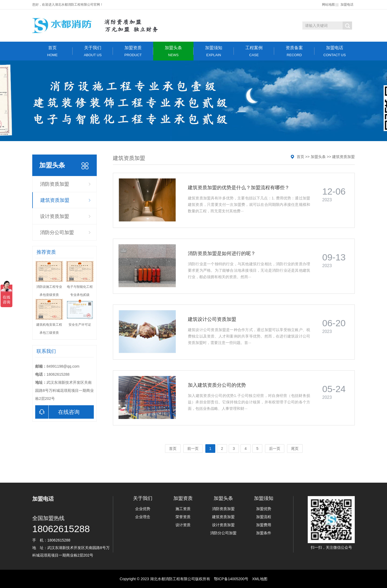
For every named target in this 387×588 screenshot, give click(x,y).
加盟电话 (347, 5)
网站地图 (328, 5)
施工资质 (183, 509)
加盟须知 (214, 51)
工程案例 (254, 51)
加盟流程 (264, 517)
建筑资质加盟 (55, 200)
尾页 (295, 449)
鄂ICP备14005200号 (231, 579)
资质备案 (294, 51)
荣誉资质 (183, 517)
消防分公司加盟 (57, 232)
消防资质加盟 (55, 184)
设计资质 (183, 525)
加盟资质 (133, 51)
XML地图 (260, 579)
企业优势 (143, 509)
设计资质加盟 (55, 216)
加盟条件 (264, 533)
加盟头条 (173, 51)
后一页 (275, 449)
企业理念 (143, 517)
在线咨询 (57, 412)
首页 (52, 51)
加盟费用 (264, 525)
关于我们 (93, 51)
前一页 (193, 449)
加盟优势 (264, 509)
